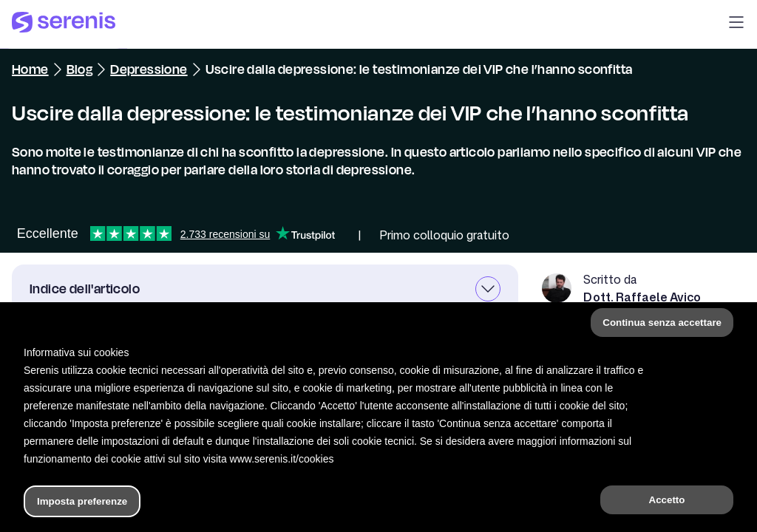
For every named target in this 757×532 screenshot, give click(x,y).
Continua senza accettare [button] (662, 323)
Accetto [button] (667, 500)
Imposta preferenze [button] (82, 501)
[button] (736, 24)
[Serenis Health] (64, 24)
